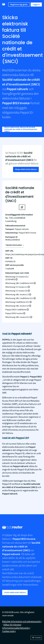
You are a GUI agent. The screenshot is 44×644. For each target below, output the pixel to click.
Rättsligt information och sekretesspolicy (22, 621)
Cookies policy (9, 631)
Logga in (36, 5)
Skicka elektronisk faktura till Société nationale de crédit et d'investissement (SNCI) (21, 129)
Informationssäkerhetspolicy (16, 628)
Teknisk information (14, 245)
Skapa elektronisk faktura (26, 169)
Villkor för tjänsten (12, 625)
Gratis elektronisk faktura (15, 592)
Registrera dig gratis (19, 5)
